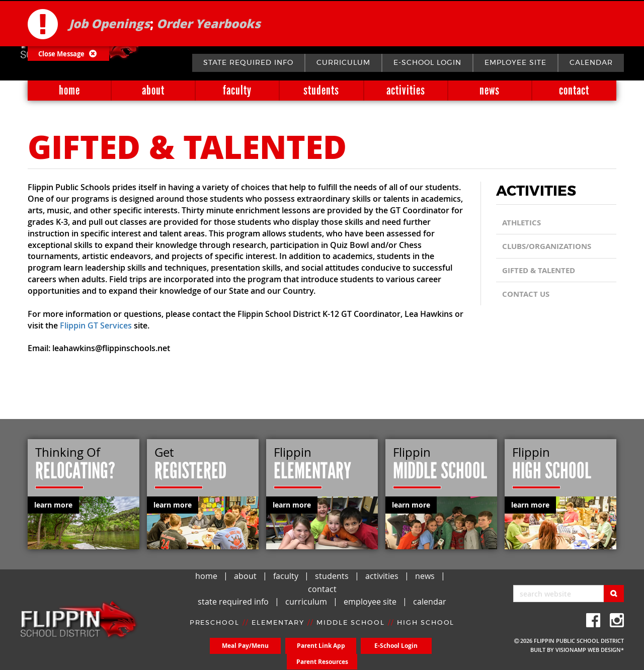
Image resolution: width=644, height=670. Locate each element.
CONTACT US (527, 294)
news (490, 90)
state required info (248, 63)
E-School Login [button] (357, 654)
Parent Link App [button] (287, 654)
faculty (237, 90)
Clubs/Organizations (550, 246)
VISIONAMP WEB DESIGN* (590, 650)
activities (406, 90)
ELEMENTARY (278, 631)
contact (574, 90)
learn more (53, 505)
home (69, 90)
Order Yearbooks (209, 22)
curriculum (343, 63)
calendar (591, 63)
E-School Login (427, 63)
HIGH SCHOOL (426, 631)
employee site (515, 63)
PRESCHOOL (214, 631)
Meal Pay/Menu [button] (217, 654)
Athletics (523, 222)
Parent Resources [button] (427, 654)
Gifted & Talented (541, 270)
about (153, 90)
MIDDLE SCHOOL (351, 631)
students (321, 90)
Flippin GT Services (96, 325)
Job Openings (109, 22)
